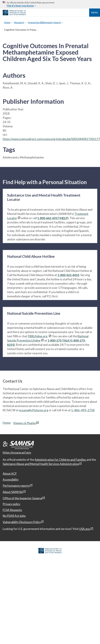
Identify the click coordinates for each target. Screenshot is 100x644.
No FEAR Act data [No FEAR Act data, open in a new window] (14, 516)
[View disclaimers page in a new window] (19, 218)
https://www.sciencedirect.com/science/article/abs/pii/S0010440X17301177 (51, 139)
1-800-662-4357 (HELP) (53, 218)
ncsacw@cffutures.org (34, 410)
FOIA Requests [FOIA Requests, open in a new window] (12, 510)
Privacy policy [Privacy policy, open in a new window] (12, 504)
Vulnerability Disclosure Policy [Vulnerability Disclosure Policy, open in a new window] (22, 522)
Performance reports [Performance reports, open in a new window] (16, 486)
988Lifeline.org (38, 336)
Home (7, 423)
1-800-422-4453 (68, 275)
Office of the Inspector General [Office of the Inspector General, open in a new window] (23, 498)
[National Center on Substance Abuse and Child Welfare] (14, 14)
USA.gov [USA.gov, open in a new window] (85, 529)
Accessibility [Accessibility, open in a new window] (11, 480)
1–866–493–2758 (83, 410)
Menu (95, 12)
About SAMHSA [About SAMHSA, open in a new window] (13, 492)
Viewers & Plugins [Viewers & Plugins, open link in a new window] (25, 423)
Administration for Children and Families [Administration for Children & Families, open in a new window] (61, 460)
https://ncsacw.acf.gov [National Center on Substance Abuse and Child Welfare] (17, 452)
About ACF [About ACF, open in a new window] (10, 474)
